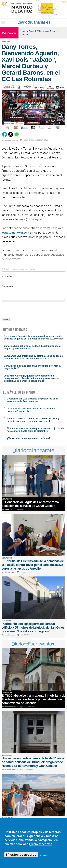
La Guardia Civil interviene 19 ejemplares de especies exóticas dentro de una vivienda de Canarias (33, 357)
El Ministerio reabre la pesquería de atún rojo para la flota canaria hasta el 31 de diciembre (36, 430)
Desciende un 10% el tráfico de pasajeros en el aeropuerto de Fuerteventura (32, 400)
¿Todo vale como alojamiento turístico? (29, 438)
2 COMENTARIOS (19, 510)
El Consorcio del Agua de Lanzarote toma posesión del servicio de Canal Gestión (30, 504)
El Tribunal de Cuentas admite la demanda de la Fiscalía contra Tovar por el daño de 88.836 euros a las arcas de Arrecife (33, 565)
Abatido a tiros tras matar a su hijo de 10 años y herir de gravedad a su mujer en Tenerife (33, 420)
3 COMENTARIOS (26, 572)
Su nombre (7, 276)
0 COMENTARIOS (28, 140)
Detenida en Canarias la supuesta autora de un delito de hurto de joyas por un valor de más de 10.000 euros (34, 337)
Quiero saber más (41, 844)
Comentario (8, 286)
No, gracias (44, 855)
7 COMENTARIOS (26, 635)
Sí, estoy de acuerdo (21, 855)
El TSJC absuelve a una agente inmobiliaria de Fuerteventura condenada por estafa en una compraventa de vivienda (33, 699)
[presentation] (24, 310)
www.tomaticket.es (14, 233)
